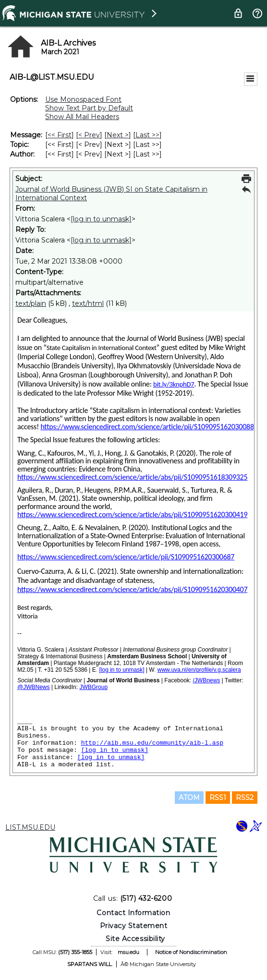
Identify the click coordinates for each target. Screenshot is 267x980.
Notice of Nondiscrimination (191, 952)
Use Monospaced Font (83, 99)
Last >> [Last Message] (147, 135)
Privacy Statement (134, 926)
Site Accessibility (135, 939)
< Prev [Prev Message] (89, 135)
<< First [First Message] (60, 135)
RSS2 (245, 798)
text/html (88, 303)
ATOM (189, 798)
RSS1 (218, 798)
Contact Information (133, 913)
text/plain (31, 303)
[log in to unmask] (101, 219)
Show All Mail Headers (82, 117)
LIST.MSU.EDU (30, 827)
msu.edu (128, 952)
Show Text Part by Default (89, 108)
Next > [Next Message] (118, 135)
